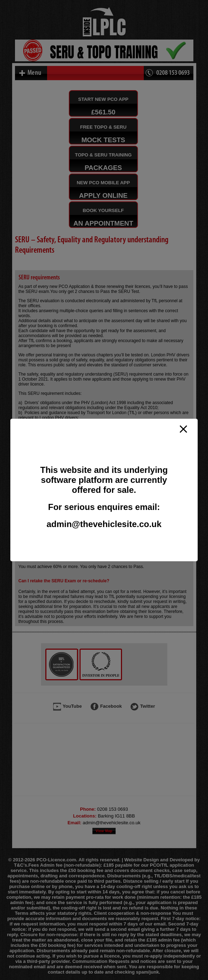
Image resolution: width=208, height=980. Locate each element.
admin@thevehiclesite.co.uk (104, 524)
